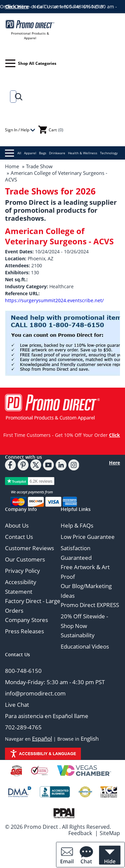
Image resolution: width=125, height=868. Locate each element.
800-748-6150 (23, 671)
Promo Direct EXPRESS (90, 605)
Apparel (30, 153)
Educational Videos (85, 646)
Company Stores (26, 620)
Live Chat (17, 705)
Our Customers (25, 559)
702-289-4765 (23, 727)
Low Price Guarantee (88, 537)
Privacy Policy (22, 571)
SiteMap (110, 833)
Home (12, 166)
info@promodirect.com (35, 693)
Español (42, 739)
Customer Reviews (29, 548)
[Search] (12, 97)
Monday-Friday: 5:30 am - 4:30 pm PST (55, 682)
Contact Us (19, 537)
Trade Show (39, 166)
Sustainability (78, 635)
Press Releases (24, 631)
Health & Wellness (83, 153)
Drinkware (57, 153)
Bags (43, 153)
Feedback (80, 833)
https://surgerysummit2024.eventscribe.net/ (54, 300)
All (13, 153)
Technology (109, 153)
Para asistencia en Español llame (47, 716)
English (90, 739)
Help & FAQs (77, 525)
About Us (17, 525)
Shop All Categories (31, 63)
